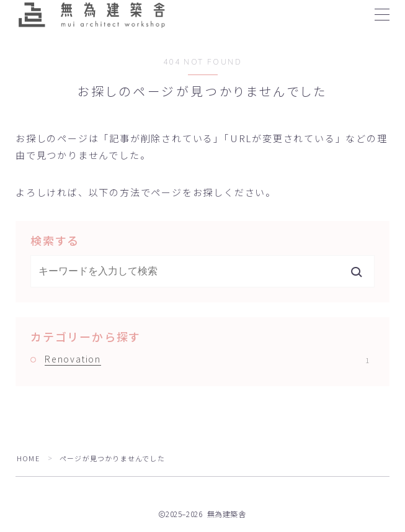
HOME (28, 458)
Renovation (207, 359)
